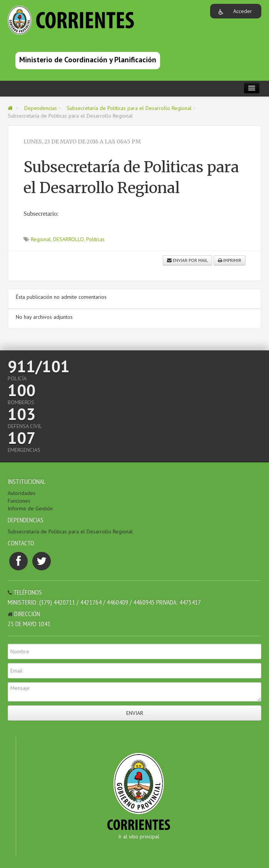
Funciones (19, 501)
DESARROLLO (69, 239)
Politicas (95, 239)
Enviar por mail (187, 260)
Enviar (135, 713)
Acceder (243, 11)
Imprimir (230, 260)
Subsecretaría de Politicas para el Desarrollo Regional (129, 108)
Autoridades (22, 493)
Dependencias (41, 108)
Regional (41, 239)
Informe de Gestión (30, 508)
